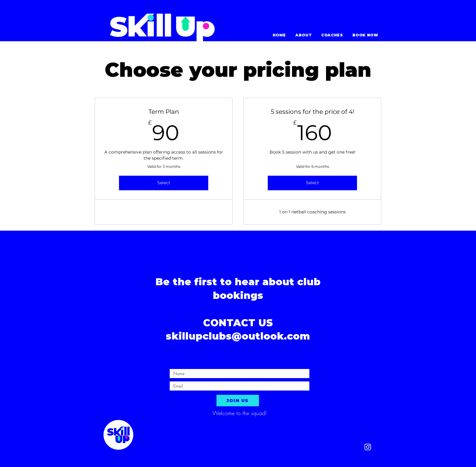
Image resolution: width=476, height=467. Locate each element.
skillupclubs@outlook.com (238, 336)
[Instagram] (368, 447)
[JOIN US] (238, 401)
